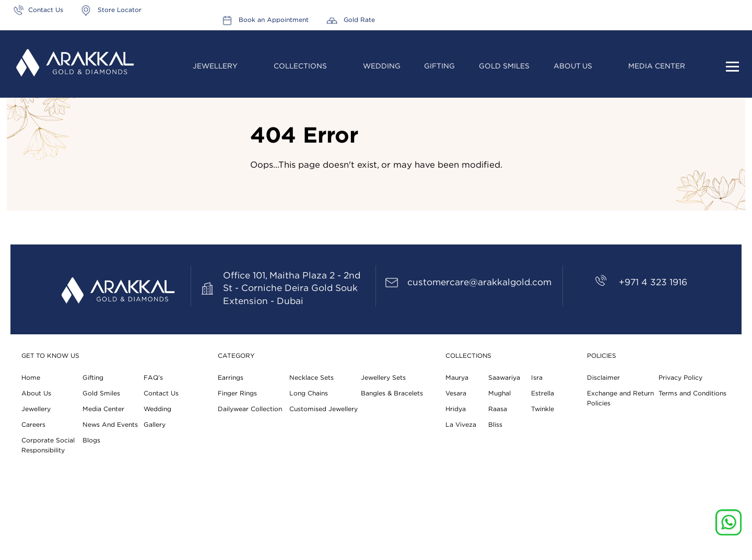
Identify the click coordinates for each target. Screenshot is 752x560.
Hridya (456, 409)
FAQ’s (153, 378)
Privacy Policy (680, 378)
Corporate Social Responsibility (48, 445)
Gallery (154, 425)
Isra (537, 378)
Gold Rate (726, 10)
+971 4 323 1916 (653, 282)
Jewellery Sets (383, 378)
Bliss (495, 425)
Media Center (657, 57)
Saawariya (504, 378)
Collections (300, 57)
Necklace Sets (312, 378)
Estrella (543, 393)
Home (31, 378)
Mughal (499, 393)
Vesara (456, 393)
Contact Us (46, 10)
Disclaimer (603, 378)
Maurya (457, 378)
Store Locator (120, 10)
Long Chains (308, 393)
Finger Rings (237, 393)
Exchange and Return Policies (620, 398)
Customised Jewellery (323, 409)
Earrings (231, 378)
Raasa (498, 409)
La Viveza (461, 425)
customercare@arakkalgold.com (479, 282)
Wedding (382, 57)
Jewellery (215, 57)
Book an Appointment (641, 10)
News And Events (110, 425)
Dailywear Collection (250, 409)
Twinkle (543, 409)
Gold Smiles (504, 57)
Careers (33, 425)
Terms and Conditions (692, 393)
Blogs (91, 440)
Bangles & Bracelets (392, 393)
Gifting (440, 57)
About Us (573, 57)
